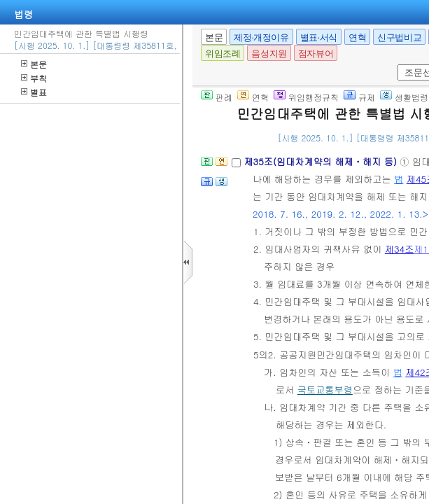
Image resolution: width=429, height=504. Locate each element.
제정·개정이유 (261, 37)
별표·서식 (319, 37)
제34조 (400, 249)
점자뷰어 (316, 54)
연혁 (357, 37)
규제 (359, 97)
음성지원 (269, 54)
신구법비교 (399, 37)
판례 (217, 97)
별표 (34, 92)
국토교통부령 (325, 390)
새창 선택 (395, 65)
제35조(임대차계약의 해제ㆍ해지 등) (322, 161)
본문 (34, 64)
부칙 (34, 78)
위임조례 (223, 54)
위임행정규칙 (306, 97)
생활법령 (404, 97)
